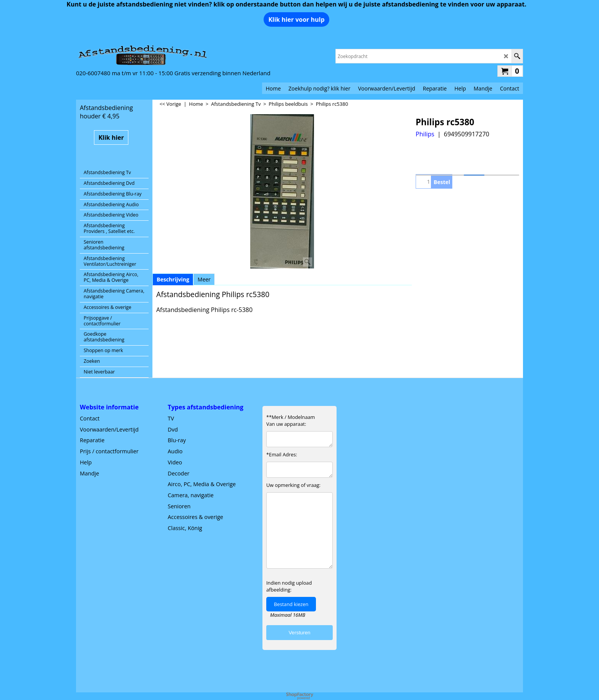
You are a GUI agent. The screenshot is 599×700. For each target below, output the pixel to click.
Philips (425, 134)
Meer (204, 279)
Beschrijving (173, 279)
